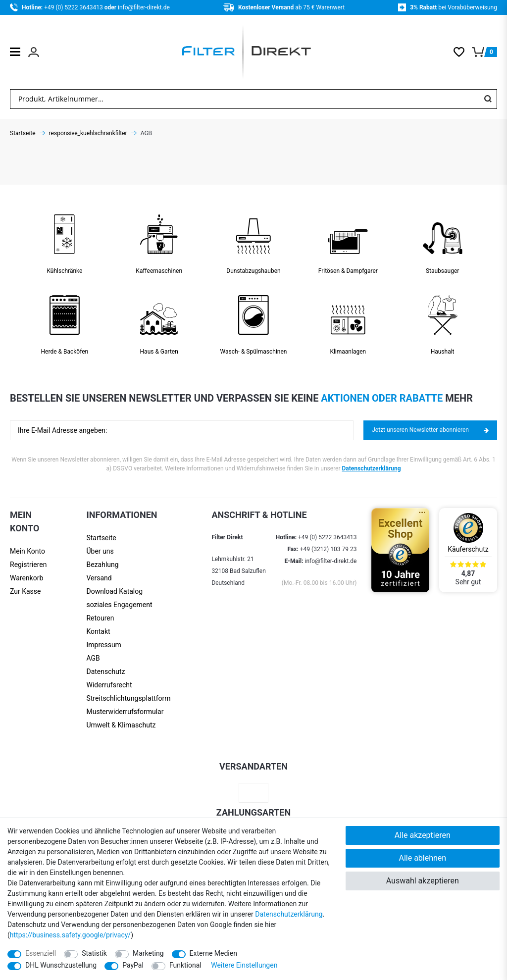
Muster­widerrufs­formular (125, 712)
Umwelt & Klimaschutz (121, 725)
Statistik (94, 953)
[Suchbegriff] (245, 99)
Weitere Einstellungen (244, 965)
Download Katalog (114, 591)
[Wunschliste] (463, 52)
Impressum (103, 645)
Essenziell (41, 953)
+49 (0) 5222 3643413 (74, 7)
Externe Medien (213, 953)
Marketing (148, 953)
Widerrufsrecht (109, 685)
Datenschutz (105, 671)
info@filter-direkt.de (144, 7)
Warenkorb (26, 578)
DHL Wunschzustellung (61, 965)
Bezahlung (102, 565)
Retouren (100, 618)
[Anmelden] (28, 551)
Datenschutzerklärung (372, 468)
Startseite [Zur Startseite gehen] (23, 133)
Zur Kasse (25, 591)
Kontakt (98, 631)
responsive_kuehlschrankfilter (88, 133)
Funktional (185, 965)
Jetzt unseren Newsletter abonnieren (430, 430)
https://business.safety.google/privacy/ (70, 935)
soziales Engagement (119, 605)
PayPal (133, 965)
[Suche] (488, 99)
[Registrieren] (28, 565)
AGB (93, 658)
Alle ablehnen (422, 858)
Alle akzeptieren (423, 835)
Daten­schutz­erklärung (289, 914)
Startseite (101, 538)
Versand (99, 578)
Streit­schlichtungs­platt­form (128, 698)
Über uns (100, 551)
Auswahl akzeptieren (423, 881)
